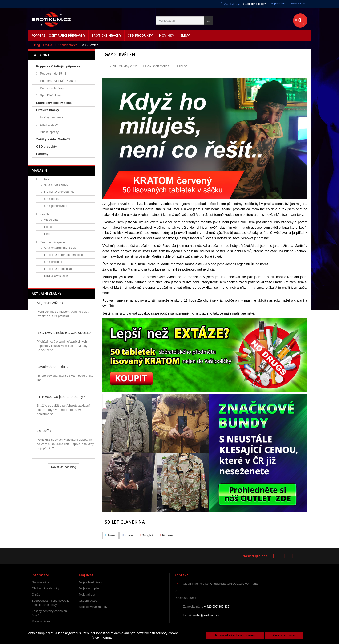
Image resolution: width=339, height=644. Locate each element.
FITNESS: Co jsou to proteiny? (61, 397)
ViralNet (45, 214)
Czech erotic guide (52, 242)
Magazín (39, 170)
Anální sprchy (49, 132)
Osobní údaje (88, 601)
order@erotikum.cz (206, 615)
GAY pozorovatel (56, 206)
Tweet (111, 535)
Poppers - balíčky (52, 88)
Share (127, 535)
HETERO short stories (59, 192)
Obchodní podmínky (45, 588)
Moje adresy (87, 594)
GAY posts (51, 199)
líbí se (181, 66)
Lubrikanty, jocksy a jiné (54, 103)
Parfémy (42, 154)
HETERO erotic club (58, 269)
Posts (48, 227)
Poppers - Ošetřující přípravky (58, 35)
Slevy (185, 35)
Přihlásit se (298, 3)
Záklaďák (44, 431)
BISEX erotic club (56, 276)
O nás (36, 594)
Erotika (47, 45)
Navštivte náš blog (64, 467)
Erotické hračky (106, 35)
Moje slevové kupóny (93, 607)
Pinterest (167, 535)
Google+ (146, 535)
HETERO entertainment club (64, 255)
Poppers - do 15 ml (53, 74)
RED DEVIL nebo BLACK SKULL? (64, 333)
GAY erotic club (55, 262)
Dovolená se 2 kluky (52, 367)
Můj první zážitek (50, 303)
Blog (37, 45)
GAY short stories (66, 45)
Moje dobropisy (89, 588)
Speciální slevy (50, 95)
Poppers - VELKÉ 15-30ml (58, 81)
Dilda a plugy (49, 125)
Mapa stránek (41, 621)
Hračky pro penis (51, 117)
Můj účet (86, 575)
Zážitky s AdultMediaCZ (53, 139)
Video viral (51, 220)
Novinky (167, 35)
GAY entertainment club (60, 248)
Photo (48, 234)
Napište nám (278, 3)
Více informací (103, 637)
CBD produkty (140, 35)
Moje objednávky (90, 582)
